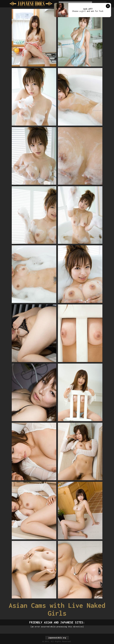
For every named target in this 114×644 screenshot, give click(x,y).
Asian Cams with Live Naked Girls (57, 609)
